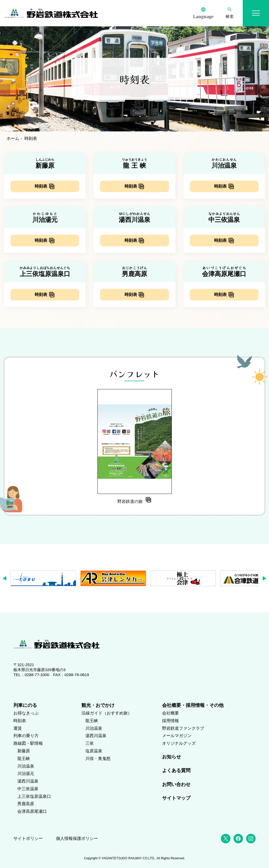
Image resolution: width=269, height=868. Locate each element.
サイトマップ (176, 798)
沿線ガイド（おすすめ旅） (107, 713)
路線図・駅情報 (28, 743)
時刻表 (20, 721)
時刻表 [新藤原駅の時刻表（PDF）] (41, 186)
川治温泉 (26, 766)
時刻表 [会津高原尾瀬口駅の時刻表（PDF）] (220, 295)
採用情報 (170, 721)
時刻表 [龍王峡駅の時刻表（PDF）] (131, 186)
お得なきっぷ (26, 713)
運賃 (18, 728)
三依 (90, 743)
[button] (6, 578)
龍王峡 (24, 759)
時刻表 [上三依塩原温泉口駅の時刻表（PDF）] (41, 295)
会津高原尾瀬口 (32, 811)
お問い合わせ (176, 784)
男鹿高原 (26, 804)
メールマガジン (177, 736)
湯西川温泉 (28, 781)
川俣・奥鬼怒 (98, 759)
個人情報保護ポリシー (77, 838)
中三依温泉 (28, 789)
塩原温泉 (94, 751)
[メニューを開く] (256, 13)
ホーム (13, 138)
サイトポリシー (28, 838)
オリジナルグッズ (179, 743)
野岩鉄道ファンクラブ (183, 728)
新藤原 (24, 751)
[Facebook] (238, 839)
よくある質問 (176, 770)
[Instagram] (251, 839)
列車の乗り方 (26, 736)
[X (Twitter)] (226, 839)
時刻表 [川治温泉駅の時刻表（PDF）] (220, 186)
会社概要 (170, 713)
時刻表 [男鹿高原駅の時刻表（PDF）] (131, 295)
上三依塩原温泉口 (34, 796)
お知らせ (172, 757)
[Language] (203, 13)
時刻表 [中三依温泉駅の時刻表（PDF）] (220, 240)
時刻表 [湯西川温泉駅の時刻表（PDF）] (131, 240)
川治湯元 (26, 773)
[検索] (230, 13)
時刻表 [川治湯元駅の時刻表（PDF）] (41, 240)
